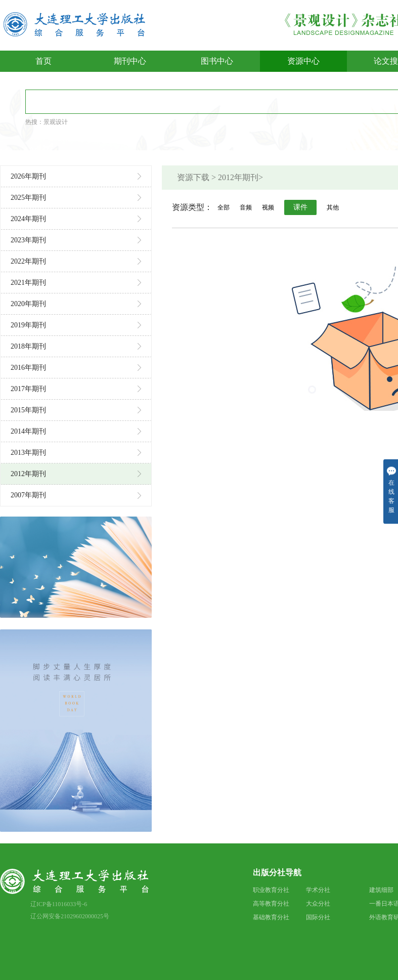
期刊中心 (130, 61)
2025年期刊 (76, 198)
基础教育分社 (271, 917)
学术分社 (318, 890)
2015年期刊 (76, 410)
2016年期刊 (76, 368)
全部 (224, 207)
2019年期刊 (76, 325)
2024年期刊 (76, 219)
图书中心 (217, 61)
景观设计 (56, 122)
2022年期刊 (76, 261)
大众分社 (318, 904)
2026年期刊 (76, 176)
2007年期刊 (76, 495)
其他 (333, 207)
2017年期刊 (76, 389)
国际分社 (318, 917)
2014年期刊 (76, 431)
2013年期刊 (76, 453)
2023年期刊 (76, 240)
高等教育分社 (271, 904)
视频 (268, 207)
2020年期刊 (76, 304)
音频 (246, 207)
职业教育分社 (271, 890)
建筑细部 (381, 890)
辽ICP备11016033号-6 (59, 904)
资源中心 (303, 61)
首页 (43, 61)
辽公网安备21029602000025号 (70, 916)
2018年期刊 (76, 346)
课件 (300, 207)
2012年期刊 (76, 474)
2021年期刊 (76, 283)
